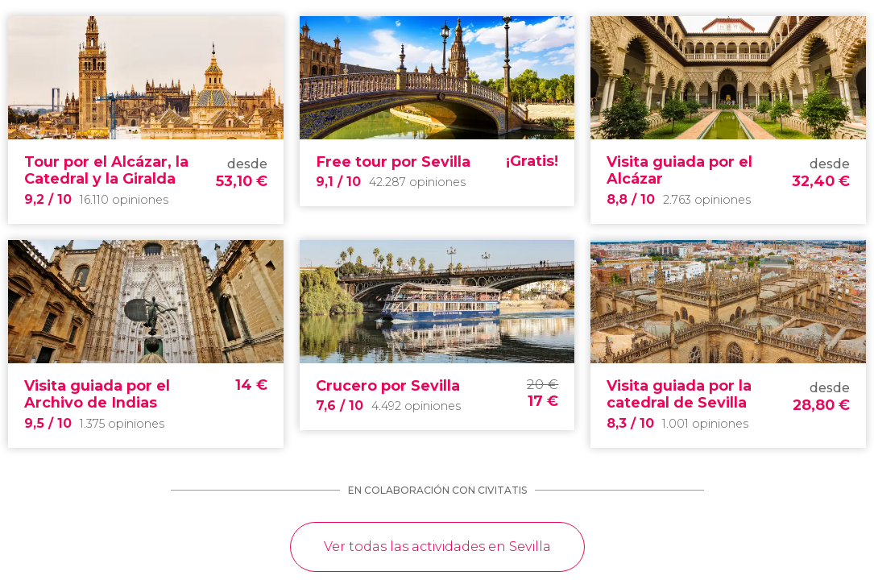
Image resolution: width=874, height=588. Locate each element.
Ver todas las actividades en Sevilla (437, 547)
